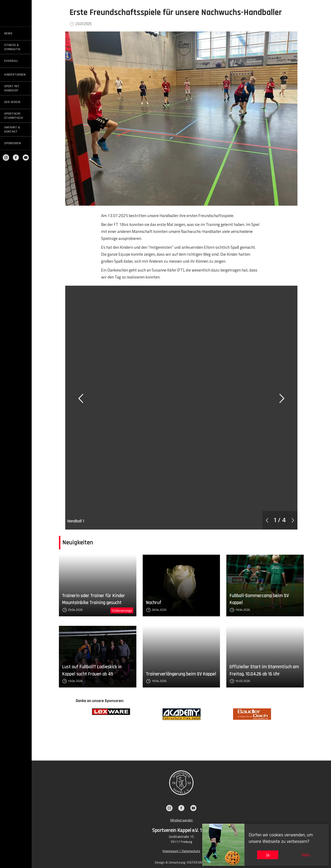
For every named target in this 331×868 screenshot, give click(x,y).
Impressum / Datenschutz (181, 851)
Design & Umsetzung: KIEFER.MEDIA (181, 862)
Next (290, 728)
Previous (73, 728)
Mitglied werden (181, 820)
